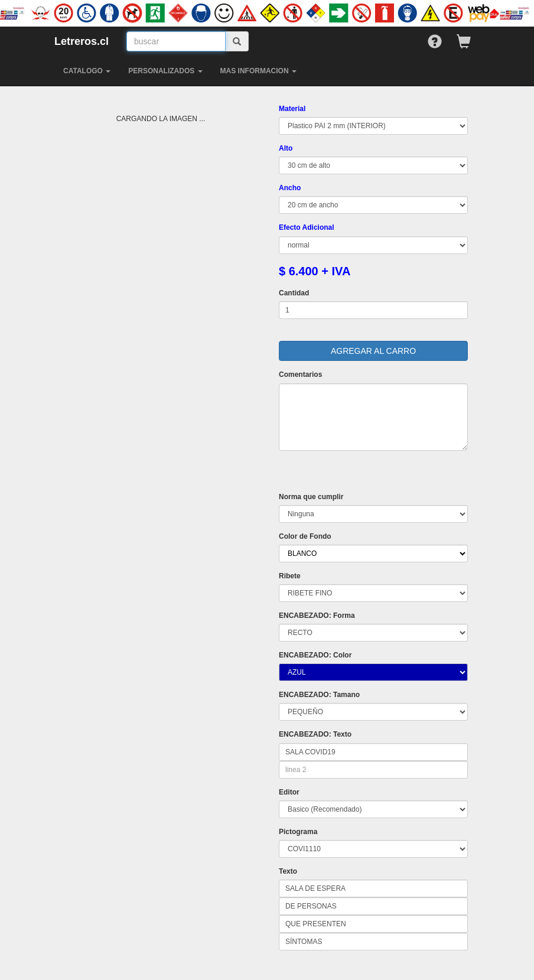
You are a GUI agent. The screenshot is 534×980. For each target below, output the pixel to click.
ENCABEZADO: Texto (315, 734)
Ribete (290, 576)
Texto (288, 871)
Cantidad (294, 293)
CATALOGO (87, 71)
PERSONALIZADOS (165, 71)
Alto (286, 148)
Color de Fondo (305, 536)
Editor (289, 792)
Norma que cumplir (311, 497)
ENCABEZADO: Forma (317, 616)
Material (292, 109)
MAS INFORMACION (258, 71)
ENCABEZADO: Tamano (319, 695)
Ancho (290, 188)
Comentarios (300, 375)
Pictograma (298, 832)
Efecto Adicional (307, 227)
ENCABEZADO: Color (315, 655)
